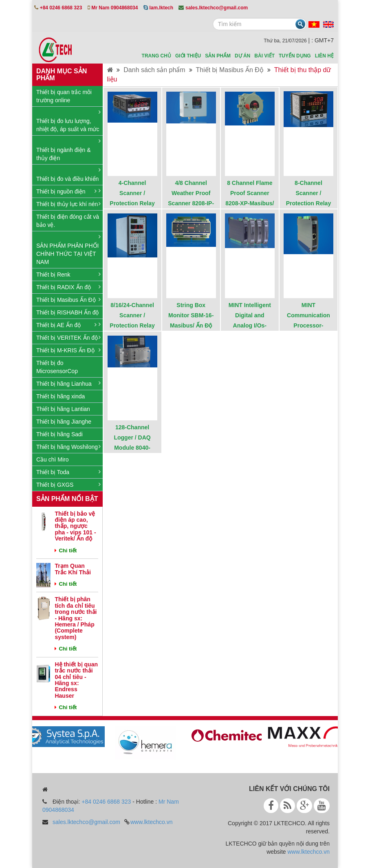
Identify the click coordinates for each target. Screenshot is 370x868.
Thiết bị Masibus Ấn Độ (66, 300)
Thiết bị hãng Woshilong (67, 447)
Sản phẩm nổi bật (67, 499)
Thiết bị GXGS (55, 485)
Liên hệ (324, 56)
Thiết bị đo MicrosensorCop (57, 367)
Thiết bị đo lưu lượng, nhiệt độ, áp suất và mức (68, 125)
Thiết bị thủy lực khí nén (67, 204)
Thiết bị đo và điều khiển (67, 179)
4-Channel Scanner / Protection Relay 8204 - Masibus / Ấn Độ (132, 203)
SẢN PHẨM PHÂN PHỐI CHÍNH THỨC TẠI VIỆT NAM (67, 254)
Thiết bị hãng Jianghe (64, 422)
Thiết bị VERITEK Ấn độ (67, 338)
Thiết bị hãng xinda (61, 396)
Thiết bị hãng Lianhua (64, 384)
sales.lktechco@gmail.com (86, 822)
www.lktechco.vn (151, 822)
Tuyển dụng (295, 56)
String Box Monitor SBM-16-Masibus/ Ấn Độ (191, 315)
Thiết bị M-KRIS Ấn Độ (65, 350)
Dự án (242, 56)
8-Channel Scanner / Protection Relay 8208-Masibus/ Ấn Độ (308, 203)
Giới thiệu (188, 56)
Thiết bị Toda (53, 472)
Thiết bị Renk (53, 275)
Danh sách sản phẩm (154, 70)
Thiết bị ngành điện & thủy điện (64, 154)
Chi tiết (66, 550)
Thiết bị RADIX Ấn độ (64, 287)
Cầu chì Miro (53, 459)
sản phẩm (218, 56)
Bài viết (264, 56)
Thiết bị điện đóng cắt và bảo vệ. (68, 221)
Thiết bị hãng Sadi (59, 434)
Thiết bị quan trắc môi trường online (64, 96)
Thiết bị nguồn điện (61, 191)
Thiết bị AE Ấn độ (58, 325)
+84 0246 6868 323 (106, 802)
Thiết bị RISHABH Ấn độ (68, 312)
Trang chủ (156, 56)
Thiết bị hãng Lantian (63, 409)
